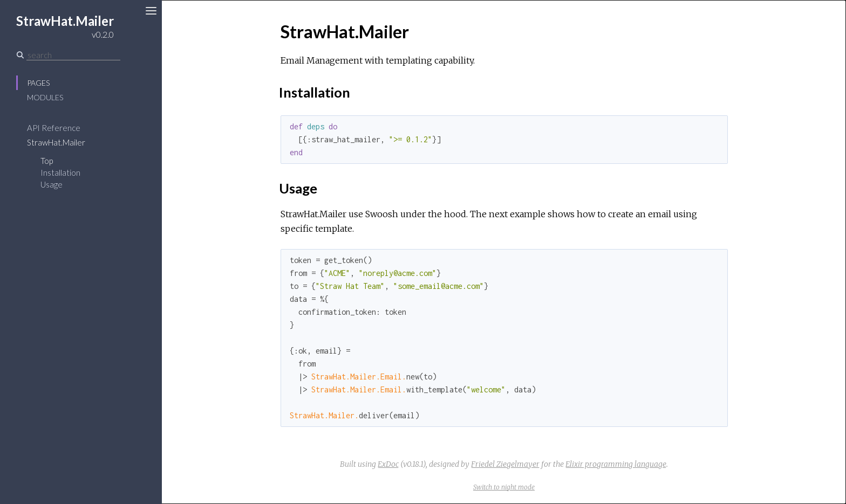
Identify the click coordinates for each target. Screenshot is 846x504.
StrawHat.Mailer (56, 142)
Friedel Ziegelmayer (505, 464)
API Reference (54, 128)
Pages (38, 83)
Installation (60, 172)
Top (47, 161)
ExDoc (388, 464)
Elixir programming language (616, 464)
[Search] (73, 55)
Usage (52, 184)
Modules (45, 97)
